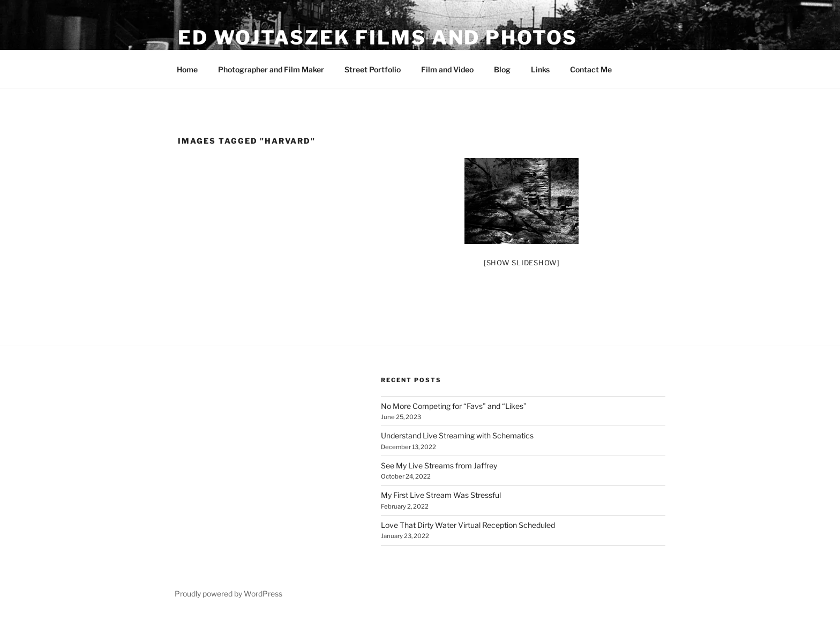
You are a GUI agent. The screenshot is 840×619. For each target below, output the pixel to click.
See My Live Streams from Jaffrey (439, 465)
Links (540, 69)
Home (187, 69)
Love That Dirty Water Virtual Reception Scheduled (468, 525)
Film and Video (447, 69)
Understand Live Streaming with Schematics (457, 435)
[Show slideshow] (522, 263)
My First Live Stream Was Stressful (441, 495)
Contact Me (591, 69)
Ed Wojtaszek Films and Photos (378, 38)
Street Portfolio (373, 69)
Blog (502, 69)
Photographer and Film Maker (271, 69)
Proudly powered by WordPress (228, 594)
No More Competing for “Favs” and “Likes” (454, 406)
